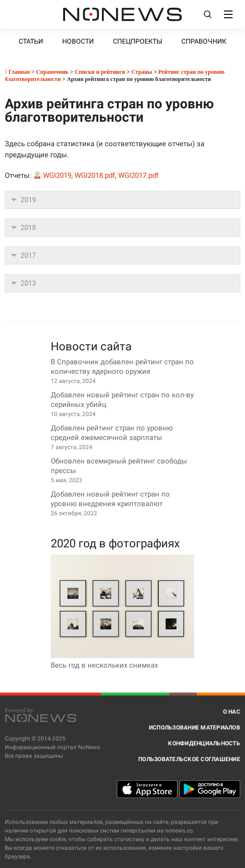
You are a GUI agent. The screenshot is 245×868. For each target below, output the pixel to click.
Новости (78, 41)
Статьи (31, 41)
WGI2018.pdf (95, 175)
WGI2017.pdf (138, 175)
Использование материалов (195, 728)
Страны (142, 72)
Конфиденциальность (204, 743)
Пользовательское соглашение (189, 759)
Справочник (204, 41)
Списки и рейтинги (100, 72)
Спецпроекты (138, 41)
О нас (232, 712)
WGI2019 (57, 175)
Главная (17, 72)
